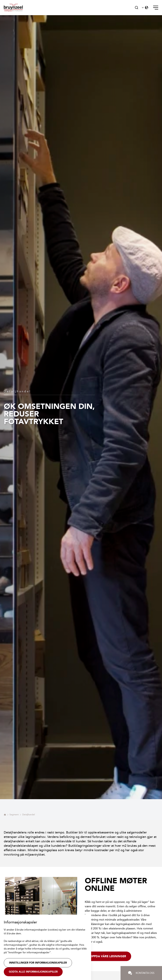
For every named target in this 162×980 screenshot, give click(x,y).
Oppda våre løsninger (108, 956)
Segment (14, 815)
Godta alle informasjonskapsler (33, 972)
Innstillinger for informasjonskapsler (38, 963)
